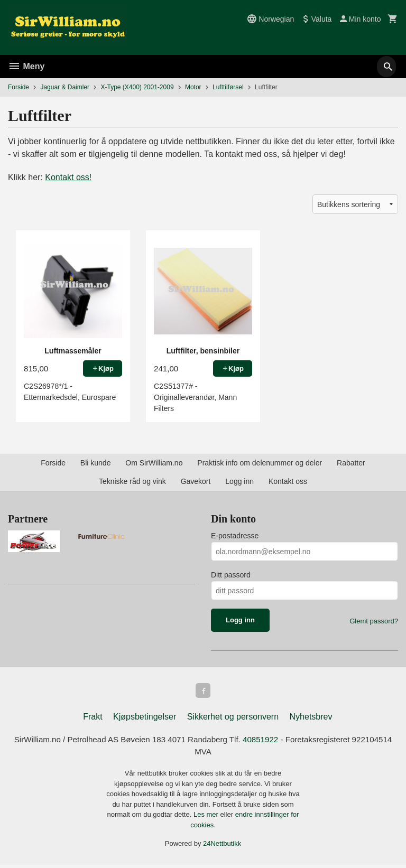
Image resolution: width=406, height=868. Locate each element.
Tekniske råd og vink (132, 481)
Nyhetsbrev (311, 719)
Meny (26, 66)
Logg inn (239, 481)
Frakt (93, 719)
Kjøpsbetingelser (145, 719)
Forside (19, 87)
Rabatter (351, 463)
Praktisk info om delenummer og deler (260, 463)
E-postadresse (235, 536)
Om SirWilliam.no (154, 463)
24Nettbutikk (222, 847)
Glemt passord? (374, 621)
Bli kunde (96, 463)
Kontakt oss (288, 481)
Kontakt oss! (68, 177)
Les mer (207, 818)
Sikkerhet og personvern (233, 719)
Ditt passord (231, 575)
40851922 (286, 742)
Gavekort (196, 481)
